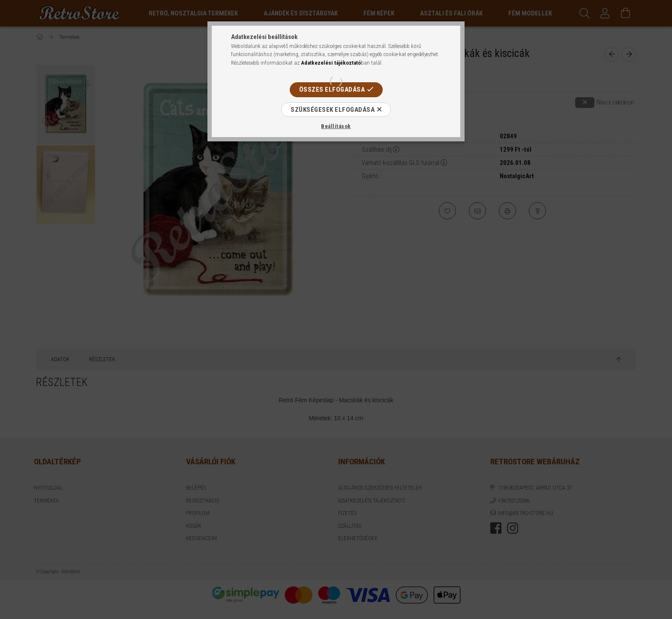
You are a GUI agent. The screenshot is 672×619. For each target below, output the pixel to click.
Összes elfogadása (332, 90)
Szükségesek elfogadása (333, 110)
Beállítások (336, 126)
